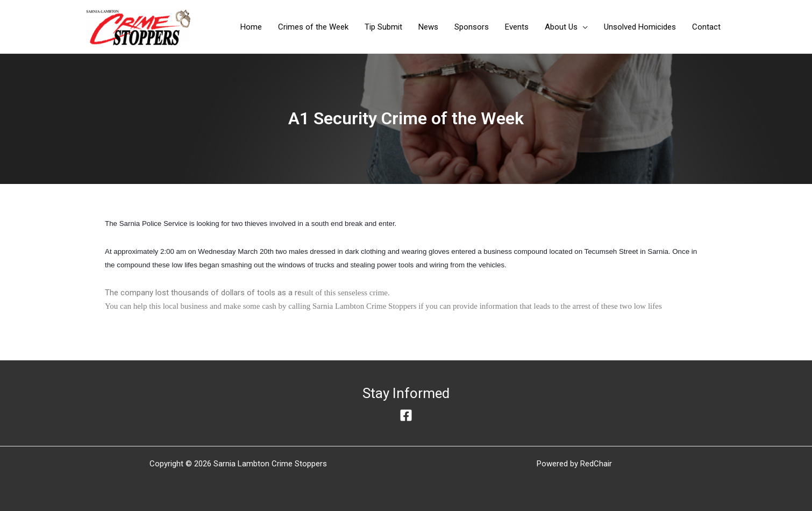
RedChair (596, 464)
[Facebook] (406, 415)
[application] (583, 27)
